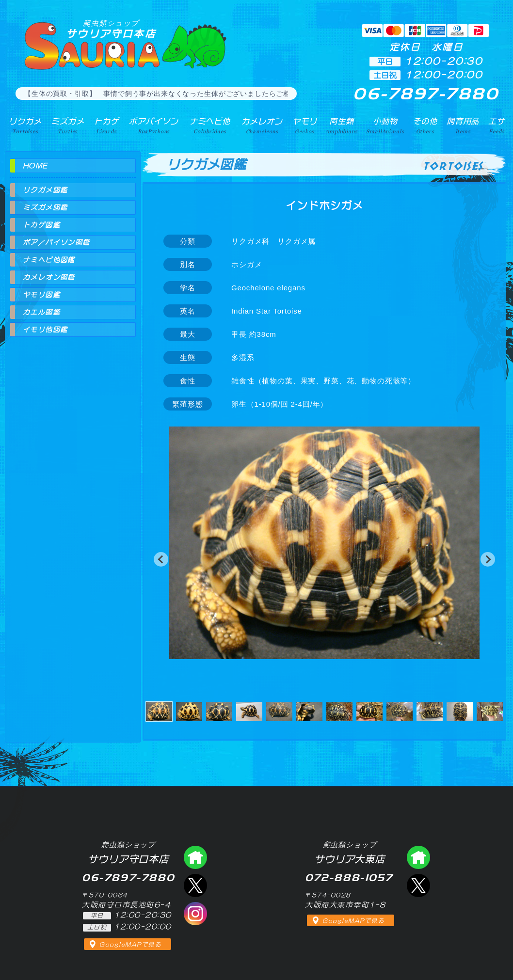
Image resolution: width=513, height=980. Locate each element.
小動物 (385, 126)
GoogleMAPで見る (130, 945)
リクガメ (25, 126)
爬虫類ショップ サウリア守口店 (195, 857)
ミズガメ (68, 126)
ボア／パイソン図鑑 (56, 242)
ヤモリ (305, 126)
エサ (497, 126)
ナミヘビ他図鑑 (49, 260)
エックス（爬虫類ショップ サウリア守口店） (195, 885)
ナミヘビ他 (210, 126)
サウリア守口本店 (111, 29)
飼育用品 (463, 126)
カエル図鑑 (41, 312)
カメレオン (262, 126)
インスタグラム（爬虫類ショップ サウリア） (195, 914)
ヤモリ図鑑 (41, 295)
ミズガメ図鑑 (45, 207)
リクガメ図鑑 (45, 190)
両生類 (341, 126)
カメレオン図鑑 (49, 277)
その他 (425, 126)
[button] (161, 559)
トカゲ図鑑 (41, 225)
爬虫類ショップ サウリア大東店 (418, 857)
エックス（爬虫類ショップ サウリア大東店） (418, 885)
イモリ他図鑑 (45, 330)
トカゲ (106, 126)
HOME (35, 166)
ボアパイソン (153, 126)
